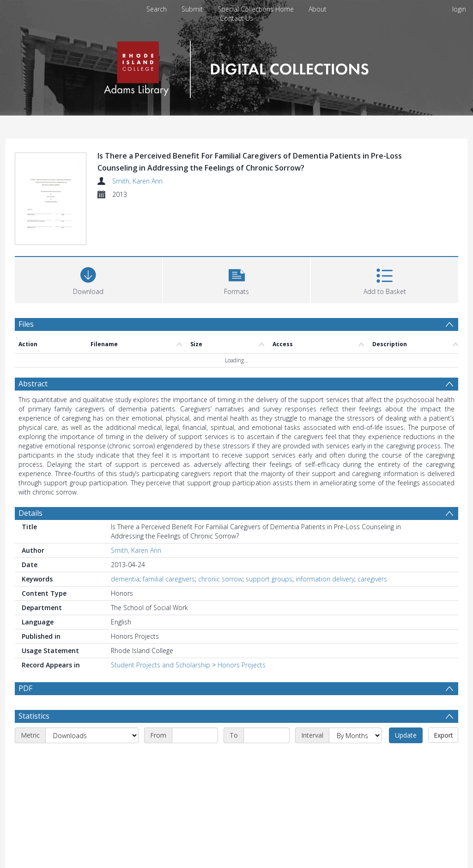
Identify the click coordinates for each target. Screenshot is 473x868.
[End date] (267, 735)
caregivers (372, 579)
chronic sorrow (220, 579)
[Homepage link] (236, 67)
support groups (269, 579)
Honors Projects (242, 665)
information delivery (325, 579)
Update (406, 735)
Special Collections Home (256, 9)
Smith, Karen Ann (137, 181)
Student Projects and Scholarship (161, 665)
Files (26, 324)
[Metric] (92, 735)
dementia (125, 579)
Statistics (34, 716)
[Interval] (355, 735)
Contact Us (236, 18)
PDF (25, 688)
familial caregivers (169, 579)
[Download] (88, 279)
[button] (237, 279)
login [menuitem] (459, 9)
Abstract (33, 384)
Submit (192, 9)
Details (30, 513)
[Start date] (195, 735)
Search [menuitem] (157, 9)
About (318, 9)
